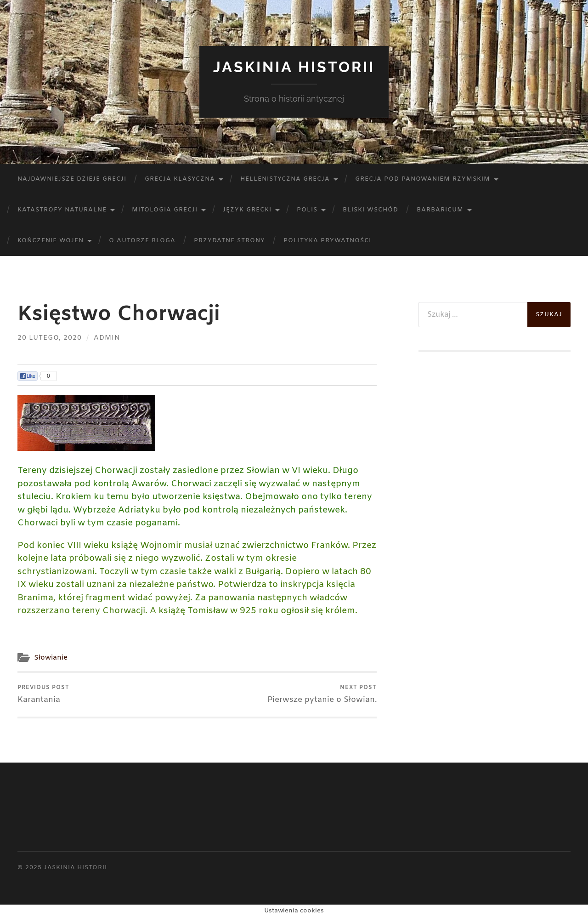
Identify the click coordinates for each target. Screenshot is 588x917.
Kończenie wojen (51, 241)
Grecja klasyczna (180, 179)
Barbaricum (440, 210)
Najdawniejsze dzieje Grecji (72, 179)
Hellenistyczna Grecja (285, 179)
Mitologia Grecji (165, 210)
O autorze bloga (142, 241)
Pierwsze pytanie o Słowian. (322, 694)
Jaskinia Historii (294, 67)
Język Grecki (247, 210)
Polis (307, 210)
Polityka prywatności (327, 241)
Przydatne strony (229, 241)
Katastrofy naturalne (62, 210)
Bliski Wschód (370, 210)
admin (107, 338)
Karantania (43, 694)
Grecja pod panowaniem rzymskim (423, 179)
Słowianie (51, 658)
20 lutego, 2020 (50, 338)
